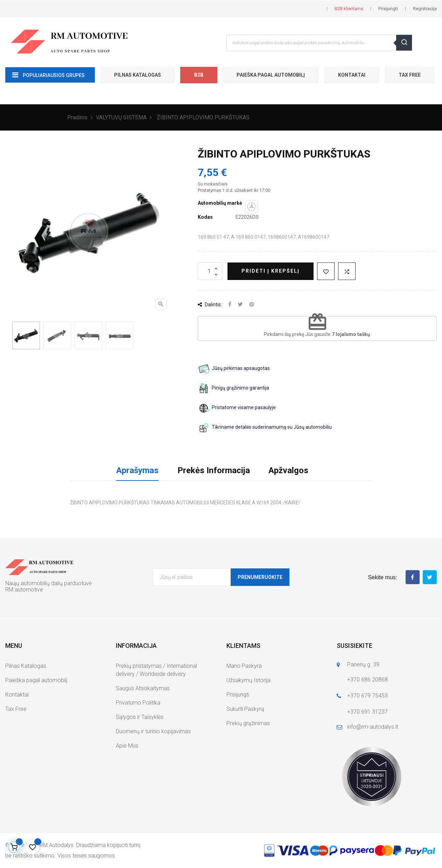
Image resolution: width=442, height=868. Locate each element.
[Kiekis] (210, 271)
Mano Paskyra (244, 666)
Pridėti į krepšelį (271, 271)
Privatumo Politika (138, 703)
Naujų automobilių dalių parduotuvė (48, 583)
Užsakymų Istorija (248, 680)
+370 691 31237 (367, 712)
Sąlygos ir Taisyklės (140, 717)
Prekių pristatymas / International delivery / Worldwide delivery (156, 670)
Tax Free (410, 75)
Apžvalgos (288, 470)
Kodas (205, 217)
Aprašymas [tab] (137, 470)
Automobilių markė (220, 203)
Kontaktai (352, 75)
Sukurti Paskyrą (245, 709)
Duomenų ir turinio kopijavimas (153, 731)
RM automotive (24, 590)
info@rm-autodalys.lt (373, 727)
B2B (199, 75)
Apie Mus (127, 746)
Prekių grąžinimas (248, 723)
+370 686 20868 (367, 680)
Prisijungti (238, 695)
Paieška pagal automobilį (271, 75)
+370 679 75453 (367, 696)
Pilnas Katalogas (138, 75)
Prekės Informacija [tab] (214, 470)
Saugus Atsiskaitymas (143, 688)
